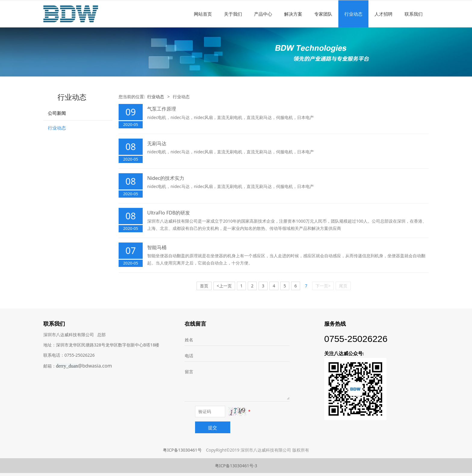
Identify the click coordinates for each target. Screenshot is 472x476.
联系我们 (414, 14)
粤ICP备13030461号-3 (236, 466)
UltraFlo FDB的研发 (169, 213)
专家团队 (323, 14)
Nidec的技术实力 (166, 178)
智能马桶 (157, 247)
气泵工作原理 (162, 109)
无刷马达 (157, 143)
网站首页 (203, 14)
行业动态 (353, 14)
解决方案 (293, 14)
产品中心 (263, 14)
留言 (189, 372)
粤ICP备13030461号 (182, 450)
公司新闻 (57, 113)
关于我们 (233, 14)
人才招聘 (383, 14)
